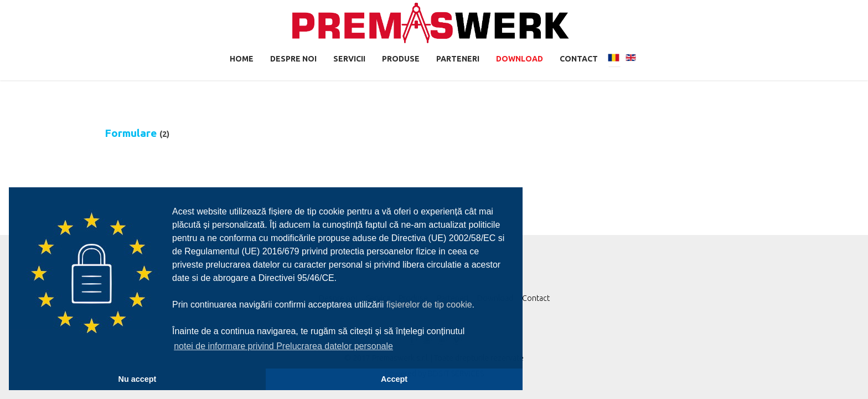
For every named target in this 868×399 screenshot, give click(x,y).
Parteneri (458, 59)
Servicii (349, 59)
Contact (579, 59)
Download (520, 59)
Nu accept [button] (138, 379)
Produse (401, 59)
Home (242, 59)
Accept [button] (394, 379)
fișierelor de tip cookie (429, 305)
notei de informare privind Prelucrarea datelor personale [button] (283, 346)
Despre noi (293, 59)
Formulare (131, 133)
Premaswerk (431, 23)
